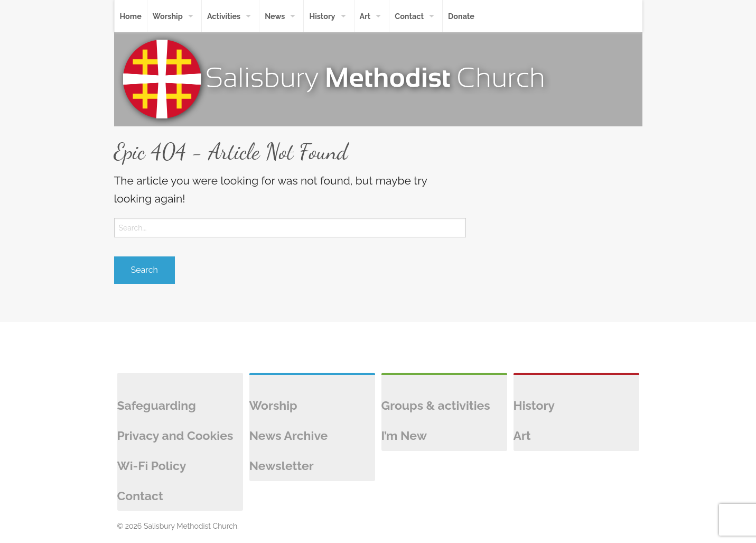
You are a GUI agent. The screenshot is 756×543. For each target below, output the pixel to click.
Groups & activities (436, 405)
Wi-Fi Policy (152, 466)
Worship (168, 16)
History (322, 16)
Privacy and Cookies (175, 435)
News (275, 16)
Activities (224, 16)
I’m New (404, 435)
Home (131, 16)
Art (365, 16)
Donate (461, 16)
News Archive (289, 435)
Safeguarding (157, 405)
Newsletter (282, 466)
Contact (409, 16)
